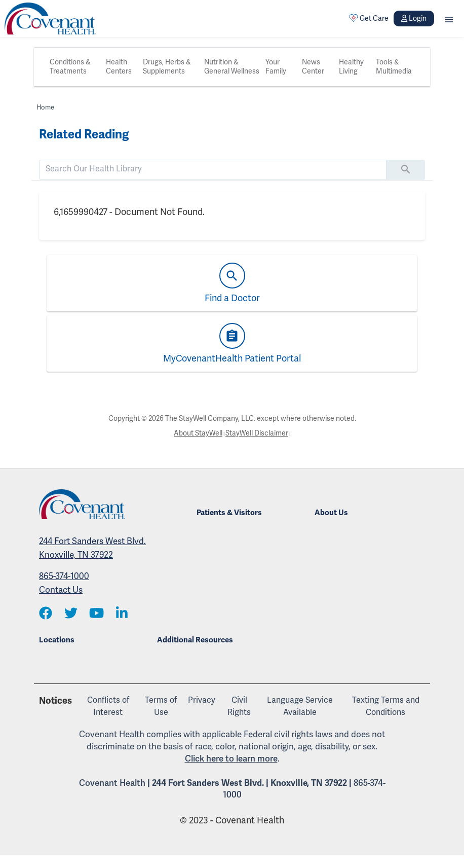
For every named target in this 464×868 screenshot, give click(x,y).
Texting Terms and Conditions (386, 706)
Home (45, 107)
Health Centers (119, 67)
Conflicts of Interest (108, 706)
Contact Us (61, 590)
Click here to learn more (231, 758)
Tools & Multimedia (394, 67)
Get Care (369, 18)
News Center (313, 67)
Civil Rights (239, 706)
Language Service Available (300, 706)
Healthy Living (351, 67)
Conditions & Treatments (70, 67)
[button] (449, 19)
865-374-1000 (64, 576)
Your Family (276, 67)
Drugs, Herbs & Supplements (167, 67)
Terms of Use (161, 706)
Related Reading (84, 134)
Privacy (202, 700)
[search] (213, 169)
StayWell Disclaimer (257, 433)
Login (414, 19)
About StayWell (198, 433)
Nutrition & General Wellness (232, 67)
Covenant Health (112, 783)
